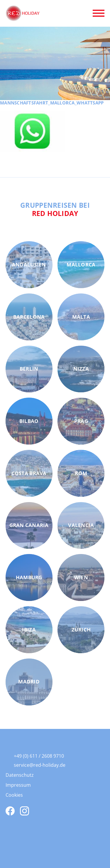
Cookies (14, 795)
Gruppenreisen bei (55, 209)
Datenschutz (20, 775)
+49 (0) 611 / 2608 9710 (39, 756)
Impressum (18, 785)
